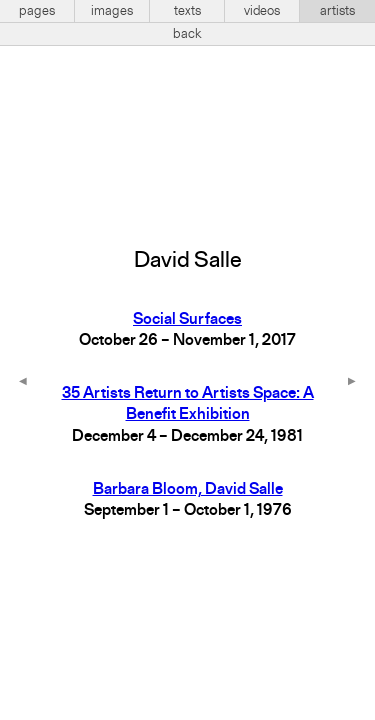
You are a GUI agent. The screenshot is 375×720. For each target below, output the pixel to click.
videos (262, 11)
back (187, 34)
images (112, 11)
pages (37, 11)
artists (337, 11)
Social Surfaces (187, 320)
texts (187, 11)
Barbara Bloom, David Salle (188, 490)
